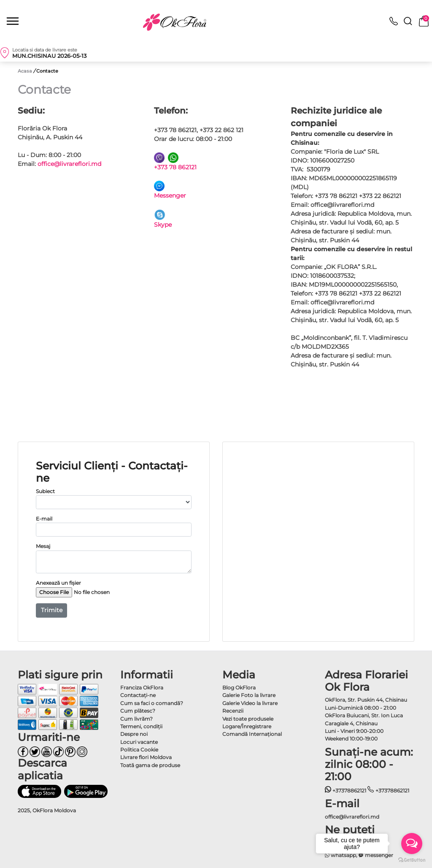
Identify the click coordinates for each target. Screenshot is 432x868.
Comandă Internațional (252, 734)
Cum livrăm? (136, 719)
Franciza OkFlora (142, 688)
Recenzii (233, 711)
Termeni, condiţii (141, 726)
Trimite (52, 610)
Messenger (170, 195)
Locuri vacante (139, 742)
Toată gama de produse (150, 765)
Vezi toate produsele (248, 719)
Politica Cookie (139, 750)
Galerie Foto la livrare (249, 695)
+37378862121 (346, 791)
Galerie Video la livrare (250, 703)
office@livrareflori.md (69, 164)
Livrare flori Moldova (146, 757)
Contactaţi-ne (138, 695)
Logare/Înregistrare (247, 726)
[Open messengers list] (412, 844)
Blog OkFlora (239, 688)
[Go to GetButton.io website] (412, 860)
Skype (163, 225)
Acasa (25, 71)
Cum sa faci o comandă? (152, 703)
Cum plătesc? (138, 711)
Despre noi (134, 734)
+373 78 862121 (175, 167)
